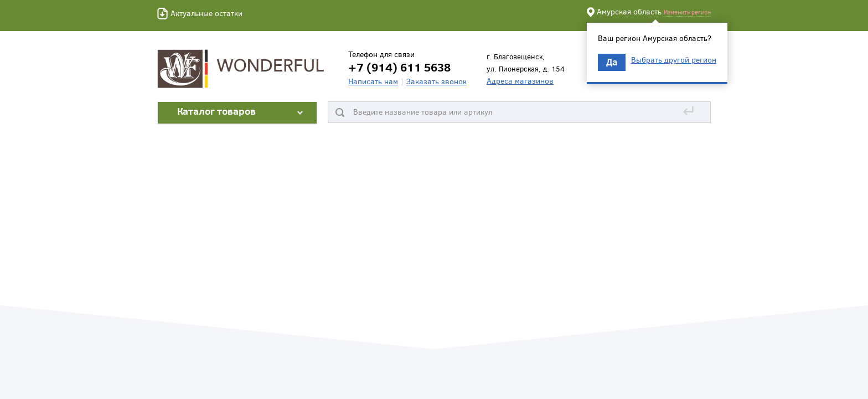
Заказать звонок (436, 81)
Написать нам (373, 81)
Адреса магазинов (520, 81)
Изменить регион (687, 12)
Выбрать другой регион (674, 60)
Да (612, 62)
